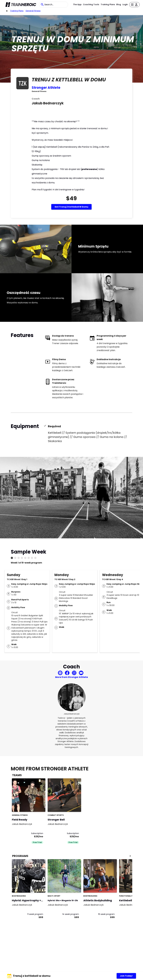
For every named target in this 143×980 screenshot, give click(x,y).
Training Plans (108, 4)
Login (125, 4)
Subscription (37, 833)
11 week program (35, 914)
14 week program (71, 914)
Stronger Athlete (46, 88)
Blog (119, 4)
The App (77, 4)
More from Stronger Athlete (71, 677)
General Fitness (33, 11)
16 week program (106, 914)
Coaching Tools (91, 4)
